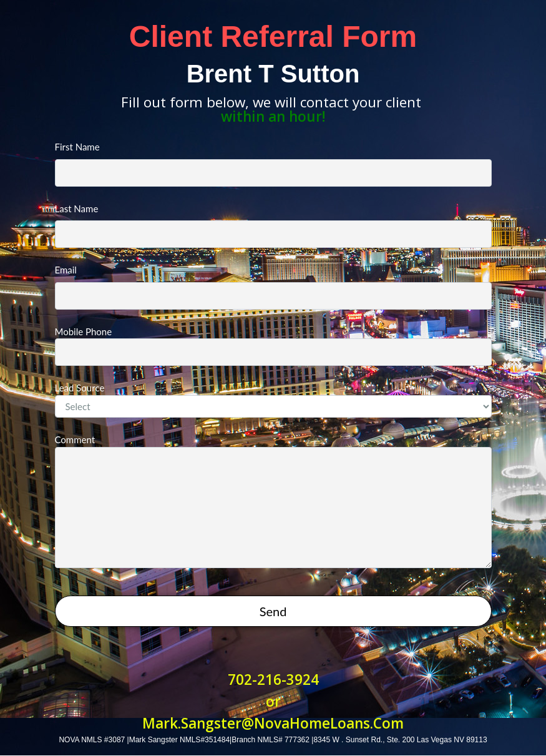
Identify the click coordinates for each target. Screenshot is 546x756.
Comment (273, 501)
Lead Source (273, 400)
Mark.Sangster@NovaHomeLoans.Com (273, 723)
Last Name (273, 226)
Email (273, 287)
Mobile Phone (273, 346)
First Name (273, 164)
